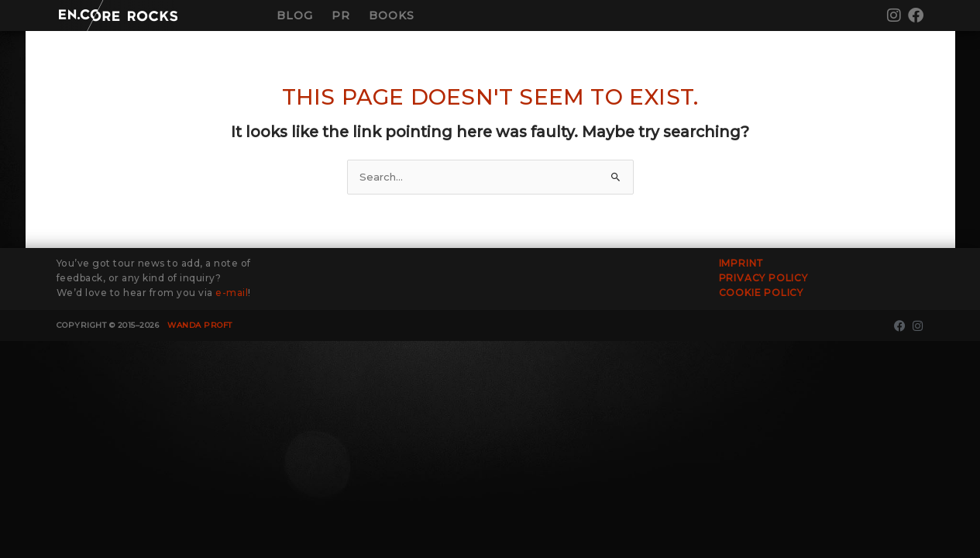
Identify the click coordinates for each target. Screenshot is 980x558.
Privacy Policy (763, 278)
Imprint (742, 263)
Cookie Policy (761, 293)
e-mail (232, 293)
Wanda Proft (200, 325)
